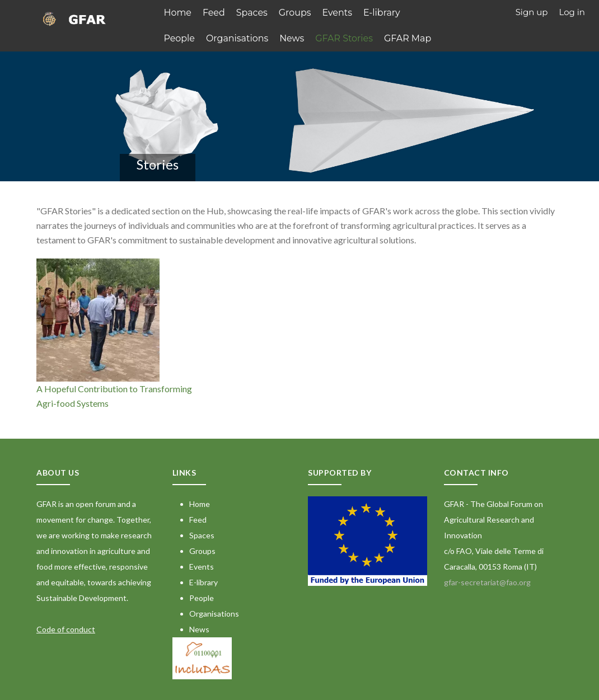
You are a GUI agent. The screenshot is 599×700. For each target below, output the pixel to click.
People (415, 12)
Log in (572, 12)
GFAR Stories (295, 37)
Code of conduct (66, 628)
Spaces (248, 12)
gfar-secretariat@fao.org (487, 581)
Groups (289, 12)
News (245, 37)
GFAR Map (356, 37)
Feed (212, 12)
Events (330, 12)
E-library (372, 12)
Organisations (193, 37)
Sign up (532, 12)
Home (177, 12)
